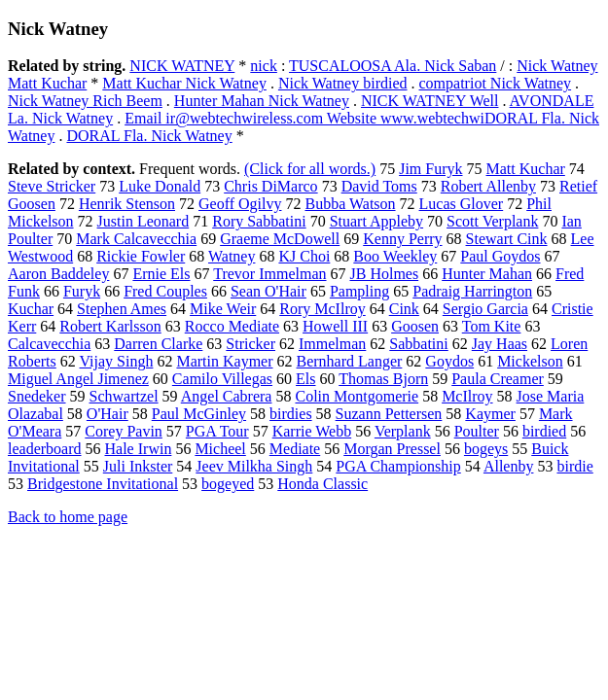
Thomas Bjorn (383, 379)
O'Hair (107, 414)
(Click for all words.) (310, 169)
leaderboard (45, 449)
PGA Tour (217, 431)
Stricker (250, 344)
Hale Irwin (139, 449)
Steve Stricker (52, 186)
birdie (574, 466)
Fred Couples (165, 291)
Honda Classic (322, 484)
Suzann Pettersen (389, 414)
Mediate (295, 449)
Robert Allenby (488, 186)
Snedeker (37, 396)
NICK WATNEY (182, 66)
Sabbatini (418, 344)
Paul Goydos (500, 256)
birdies (291, 414)
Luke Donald (160, 186)
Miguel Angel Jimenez (78, 379)
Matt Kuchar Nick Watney (184, 83)
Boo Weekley (395, 256)
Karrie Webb (312, 431)
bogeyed (228, 484)
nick (264, 66)
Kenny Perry (402, 239)
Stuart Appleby (376, 221)
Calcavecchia (49, 344)
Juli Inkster (138, 466)
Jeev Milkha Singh (254, 466)
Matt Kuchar (526, 169)
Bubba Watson (350, 204)
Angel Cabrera (227, 396)
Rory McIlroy (322, 309)
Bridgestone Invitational (103, 484)
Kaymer (490, 414)
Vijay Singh (117, 361)
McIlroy (467, 396)
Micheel (220, 449)
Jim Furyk (430, 169)
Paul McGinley (199, 414)
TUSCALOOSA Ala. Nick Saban (393, 66)
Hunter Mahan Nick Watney (262, 101)
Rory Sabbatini (259, 221)
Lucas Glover (462, 204)
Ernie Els (161, 274)
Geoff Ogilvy (240, 204)
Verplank (403, 431)
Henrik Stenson (127, 204)
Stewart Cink (507, 239)
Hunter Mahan (487, 274)
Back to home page (68, 517)
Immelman (332, 344)
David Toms (379, 186)
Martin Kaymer (224, 361)
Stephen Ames (122, 309)
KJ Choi (304, 256)
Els (305, 379)
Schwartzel (124, 396)
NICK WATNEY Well (430, 101)
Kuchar (31, 309)
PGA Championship (398, 466)
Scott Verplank (492, 221)
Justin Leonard (143, 221)
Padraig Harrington (472, 291)
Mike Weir (223, 309)
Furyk (82, 291)
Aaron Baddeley (58, 274)
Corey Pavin (124, 431)
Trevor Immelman (269, 274)
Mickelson (530, 361)
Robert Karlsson (110, 326)
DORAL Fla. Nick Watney (149, 136)
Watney (232, 256)
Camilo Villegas (222, 379)
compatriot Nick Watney (496, 83)
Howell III (335, 326)
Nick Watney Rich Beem (85, 101)
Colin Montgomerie (357, 396)
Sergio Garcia (485, 309)
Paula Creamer (498, 379)
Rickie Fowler (141, 256)
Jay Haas (500, 344)
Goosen (415, 326)
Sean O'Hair (268, 291)
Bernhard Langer (350, 361)
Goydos (449, 361)
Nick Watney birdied (343, 83)
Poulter (477, 431)
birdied (544, 431)
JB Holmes (385, 274)
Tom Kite (492, 326)
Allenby (509, 466)
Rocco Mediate (232, 326)
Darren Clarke (158, 344)
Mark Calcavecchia (136, 239)
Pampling (359, 291)
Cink (404, 309)
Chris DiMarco (270, 186)
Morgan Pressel (392, 449)
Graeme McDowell (280, 239)
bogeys (486, 449)
